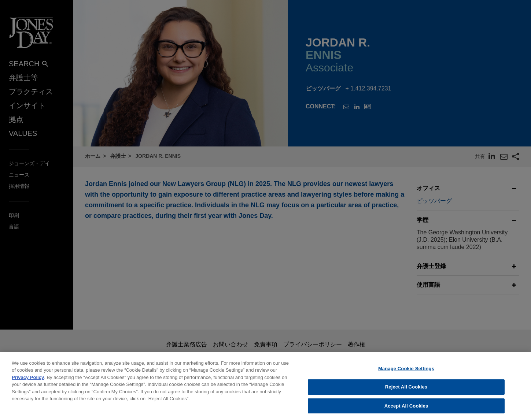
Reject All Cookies (406, 391)
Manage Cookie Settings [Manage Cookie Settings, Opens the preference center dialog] (406, 373)
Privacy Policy (28, 381)
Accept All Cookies (406, 410)
